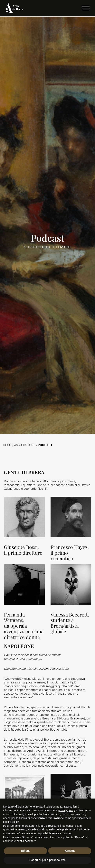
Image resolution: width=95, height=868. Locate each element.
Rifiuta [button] (25, 851)
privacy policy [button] (67, 810)
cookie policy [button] (11, 822)
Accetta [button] (70, 851)
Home (7, 445)
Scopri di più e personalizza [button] (47, 860)
